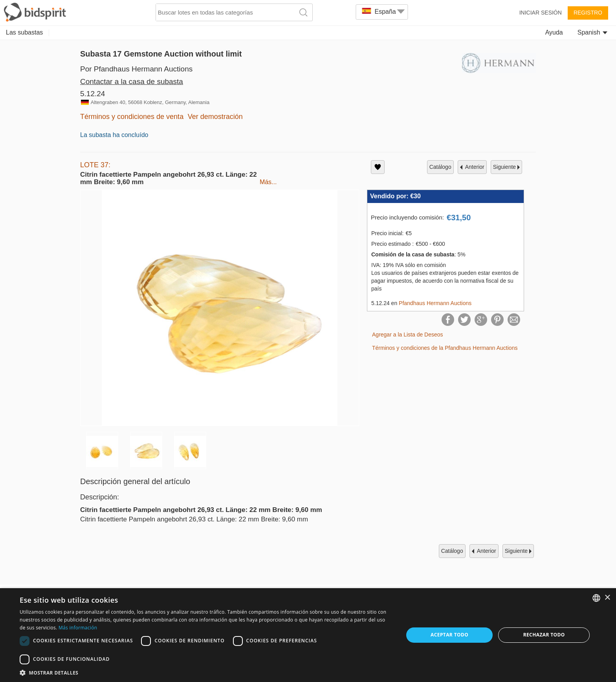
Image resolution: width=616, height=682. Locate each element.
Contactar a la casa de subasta (132, 81)
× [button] (607, 598)
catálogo (440, 167)
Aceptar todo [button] (449, 635)
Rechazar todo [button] (544, 635)
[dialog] (308, 635)
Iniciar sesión (541, 13)
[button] (206, 672)
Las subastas (24, 32)
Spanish (592, 32)
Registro (588, 13)
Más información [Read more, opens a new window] (78, 628)
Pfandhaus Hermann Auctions (435, 303)
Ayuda (554, 32)
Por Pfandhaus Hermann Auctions (136, 69)
